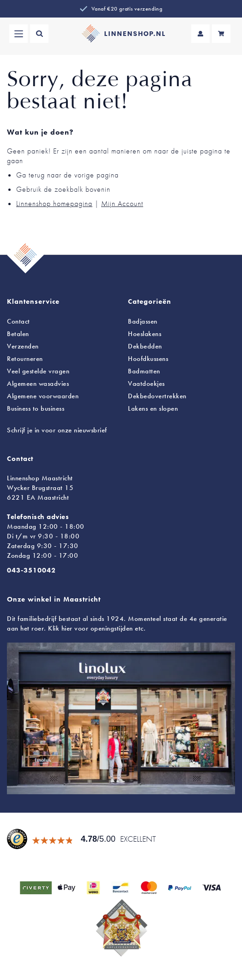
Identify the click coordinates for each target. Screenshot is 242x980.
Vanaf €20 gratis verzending (127, 9)
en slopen (153, 408)
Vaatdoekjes (146, 384)
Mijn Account (122, 204)
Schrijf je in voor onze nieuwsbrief (57, 430)
